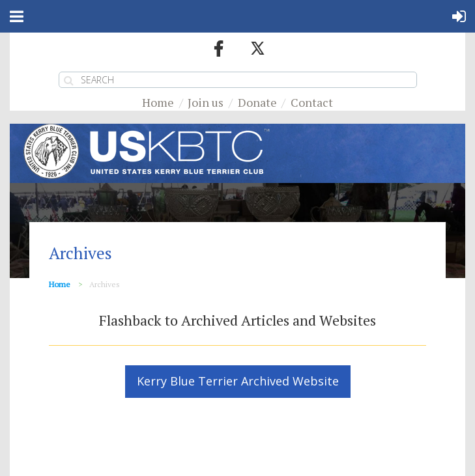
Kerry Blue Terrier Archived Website (238, 381)
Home (158, 102)
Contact (312, 102)
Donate (257, 102)
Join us (206, 102)
